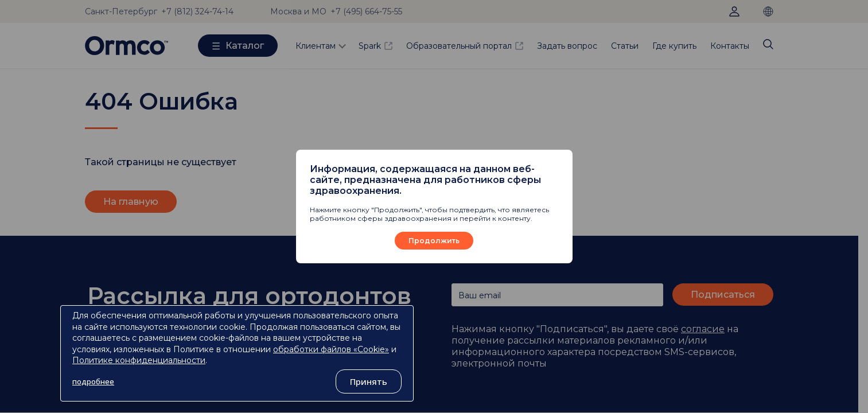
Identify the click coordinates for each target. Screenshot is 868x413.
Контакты (730, 46)
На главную (131, 202)
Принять (369, 381)
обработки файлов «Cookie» (331, 349)
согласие (703, 329)
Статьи (625, 46)
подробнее (93, 381)
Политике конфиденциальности (139, 360)
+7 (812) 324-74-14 (197, 11)
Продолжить (434, 241)
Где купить (674, 46)
